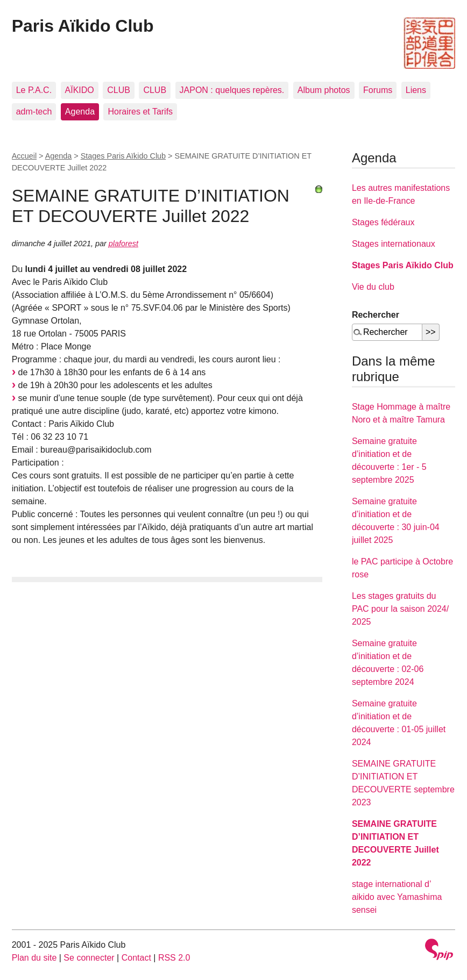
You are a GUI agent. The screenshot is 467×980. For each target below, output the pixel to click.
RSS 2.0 (174, 958)
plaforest (123, 244)
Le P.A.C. (34, 90)
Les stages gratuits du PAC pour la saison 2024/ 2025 (400, 609)
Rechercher (376, 315)
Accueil (24, 156)
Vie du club (373, 287)
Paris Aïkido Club (83, 26)
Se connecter (89, 958)
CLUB (119, 90)
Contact (136, 958)
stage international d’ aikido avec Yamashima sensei (397, 897)
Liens (416, 90)
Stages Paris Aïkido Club (123, 156)
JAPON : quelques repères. (232, 90)
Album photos (324, 90)
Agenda (80, 112)
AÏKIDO (80, 90)
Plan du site (34, 958)
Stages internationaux (394, 244)
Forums (378, 90)
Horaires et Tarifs (140, 112)
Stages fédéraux (383, 222)
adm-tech (34, 112)
